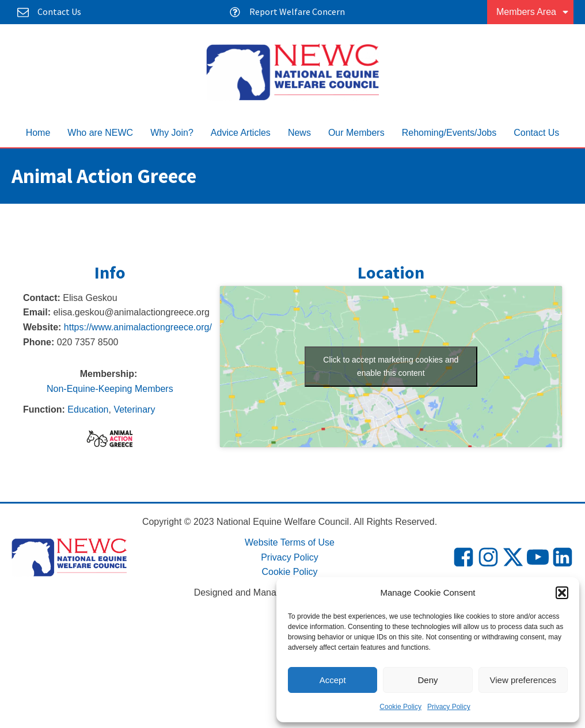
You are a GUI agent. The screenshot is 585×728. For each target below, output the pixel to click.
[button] (562, 593)
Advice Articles (241, 133)
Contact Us (536, 133)
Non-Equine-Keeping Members (110, 389)
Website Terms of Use (290, 542)
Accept (333, 680)
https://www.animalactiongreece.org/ (138, 327)
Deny (428, 680)
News (299, 133)
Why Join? (172, 133)
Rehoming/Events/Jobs (449, 133)
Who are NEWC (100, 133)
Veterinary (134, 409)
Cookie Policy (400, 707)
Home (38, 133)
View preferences (523, 680)
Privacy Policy (449, 707)
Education (88, 409)
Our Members (356, 133)
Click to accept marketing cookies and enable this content (391, 366)
